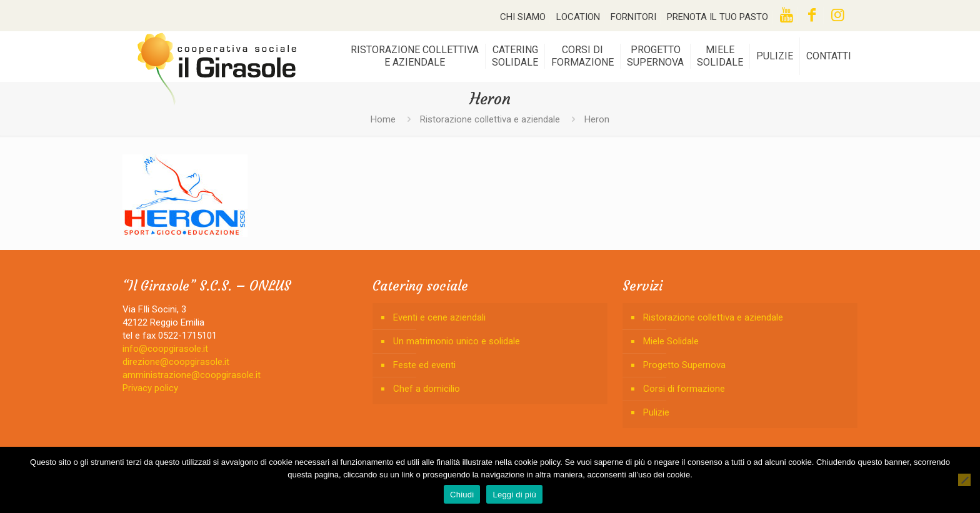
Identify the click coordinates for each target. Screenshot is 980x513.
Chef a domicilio (427, 389)
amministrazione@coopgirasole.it (192, 375)
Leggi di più (514, 495)
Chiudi (462, 495)
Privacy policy (150, 388)
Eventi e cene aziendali (439, 317)
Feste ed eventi (424, 365)
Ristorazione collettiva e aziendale (490, 119)
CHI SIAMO (523, 17)
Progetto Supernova (684, 365)
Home (383, 119)
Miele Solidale (671, 341)
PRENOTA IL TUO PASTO (717, 17)
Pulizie (656, 412)
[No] (964, 480)
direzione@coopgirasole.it (176, 362)
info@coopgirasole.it (165, 349)
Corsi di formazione (684, 389)
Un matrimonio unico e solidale (457, 341)
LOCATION (578, 17)
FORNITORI (633, 17)
